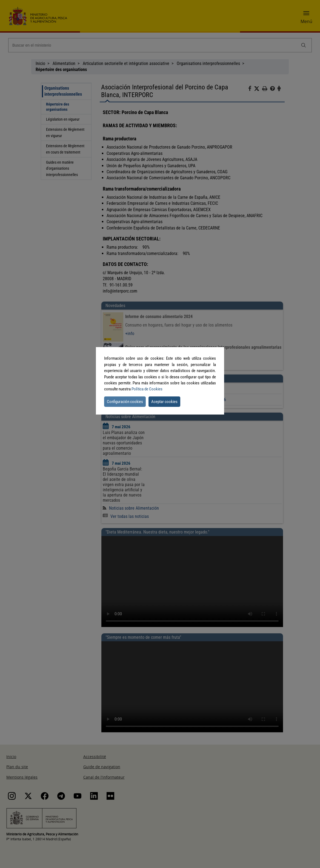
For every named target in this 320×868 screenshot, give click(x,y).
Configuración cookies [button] (125, 402)
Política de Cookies (147, 389)
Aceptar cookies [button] (164, 402)
